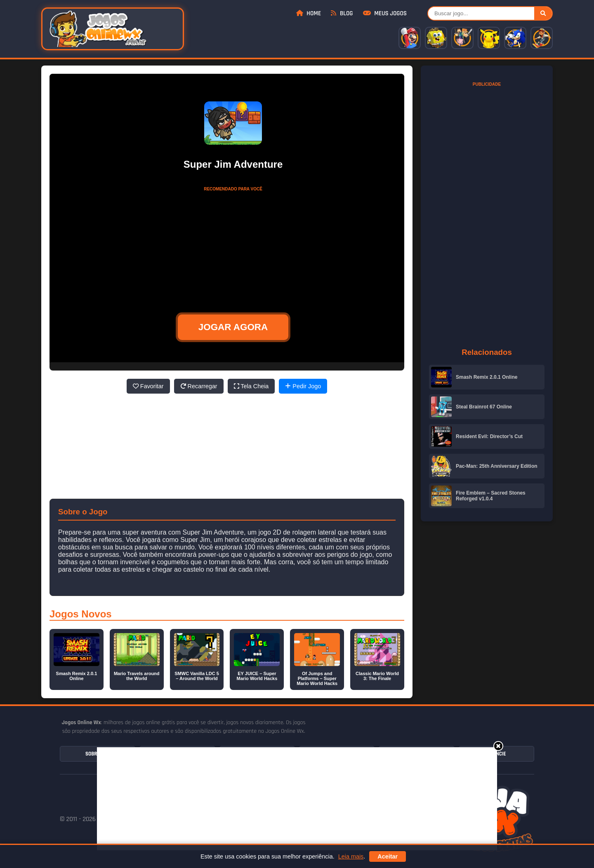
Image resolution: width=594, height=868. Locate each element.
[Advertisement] (297, 799)
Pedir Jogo (303, 386)
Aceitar (388, 856)
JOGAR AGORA (233, 327)
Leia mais (351, 856)
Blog (342, 13)
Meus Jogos (385, 13)
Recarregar (199, 386)
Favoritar (148, 386)
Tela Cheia (251, 386)
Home (309, 13)
